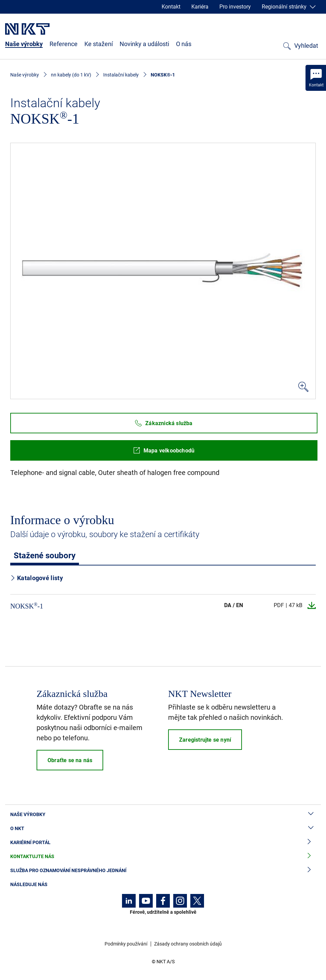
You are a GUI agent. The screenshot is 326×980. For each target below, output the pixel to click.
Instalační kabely (121, 75)
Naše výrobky (24, 44)
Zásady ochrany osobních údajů (188, 944)
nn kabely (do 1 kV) (71, 75)
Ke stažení (99, 44)
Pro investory (235, 7)
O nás (184, 44)
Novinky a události (144, 44)
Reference (64, 44)
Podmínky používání (126, 944)
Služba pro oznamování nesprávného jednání (163, 871)
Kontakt (171, 7)
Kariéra (200, 7)
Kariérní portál (163, 843)
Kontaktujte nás (163, 857)
